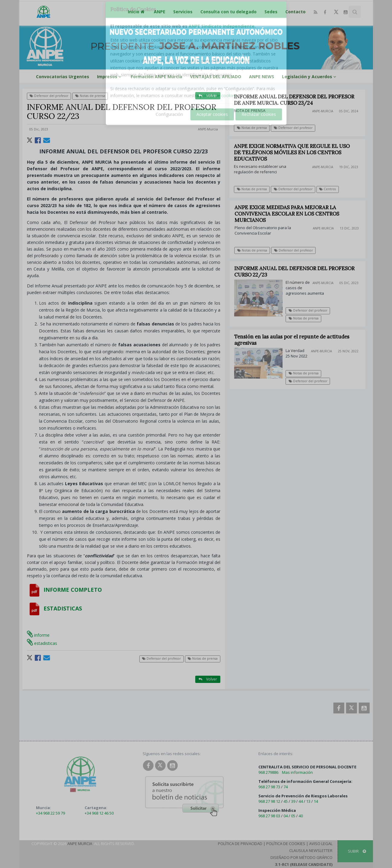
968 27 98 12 (269, 801)
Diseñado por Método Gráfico (301, 857)
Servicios (183, 12)
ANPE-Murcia (208, 129)
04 (286, 816)
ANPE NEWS (262, 77)
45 (286, 801)
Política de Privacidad (240, 844)
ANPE (160, 12)
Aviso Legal (321, 844)
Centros (328, 189)
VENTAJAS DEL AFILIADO (216, 77)
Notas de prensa (90, 96)
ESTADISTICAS (54, 608)
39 (293, 801)
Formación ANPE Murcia (157, 77)
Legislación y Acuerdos (310, 77)
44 (301, 801)
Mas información (297, 772)
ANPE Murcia (80, 844)
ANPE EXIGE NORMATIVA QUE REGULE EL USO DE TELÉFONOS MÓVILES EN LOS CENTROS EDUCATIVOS (292, 152)
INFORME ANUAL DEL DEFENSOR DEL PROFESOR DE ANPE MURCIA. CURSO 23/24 (294, 100)
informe (38, 635)
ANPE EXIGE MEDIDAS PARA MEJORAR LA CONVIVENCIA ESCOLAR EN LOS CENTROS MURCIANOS (290, 214)
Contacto (295, 12)
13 (308, 801)
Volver (208, 96)
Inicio (137, 12)
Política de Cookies (286, 844)
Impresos (110, 77)
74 (286, 787)
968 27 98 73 (269, 787)
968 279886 (268, 772)
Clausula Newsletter (311, 850)
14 (316, 801)
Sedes (271, 12)
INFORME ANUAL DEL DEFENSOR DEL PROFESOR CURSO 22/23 (297, 272)
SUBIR (357, 851)
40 (301, 816)
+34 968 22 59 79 (50, 813)
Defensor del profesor (49, 96)
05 (293, 816)
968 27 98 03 (269, 816)
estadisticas (42, 643)
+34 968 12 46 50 (99, 813)
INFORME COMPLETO (64, 590)
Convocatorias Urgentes (63, 77)
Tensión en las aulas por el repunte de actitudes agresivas (295, 340)
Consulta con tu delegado (228, 12)
